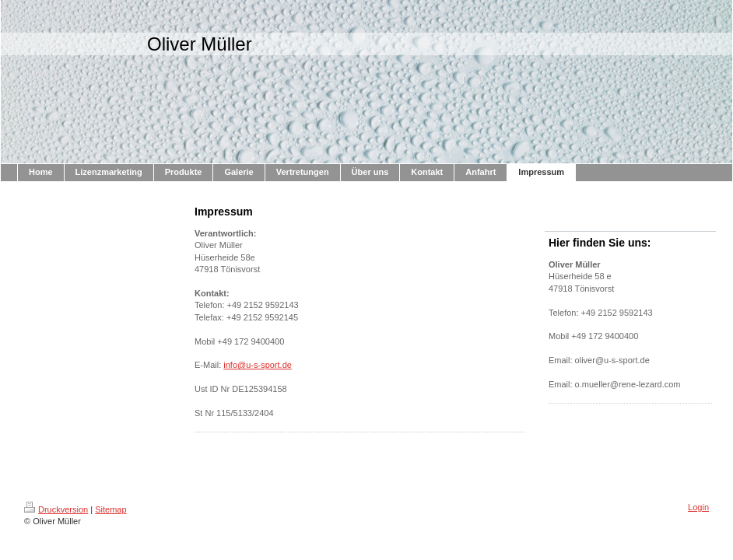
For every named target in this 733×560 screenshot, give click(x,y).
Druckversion (56, 509)
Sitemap (110, 509)
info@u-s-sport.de (258, 365)
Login (698, 507)
